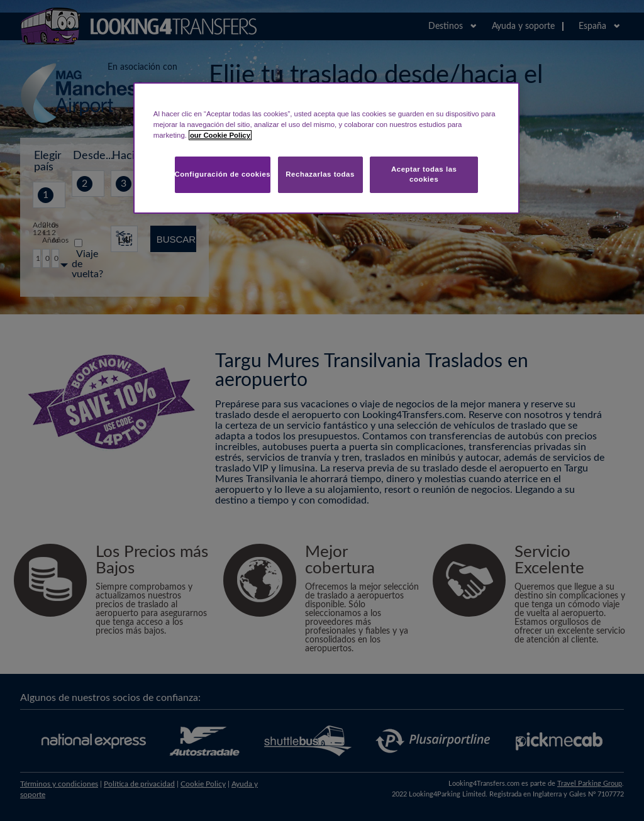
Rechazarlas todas (320, 174)
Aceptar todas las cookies (424, 174)
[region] (326, 148)
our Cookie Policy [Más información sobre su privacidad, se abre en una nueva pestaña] (220, 135)
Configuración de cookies (223, 174)
